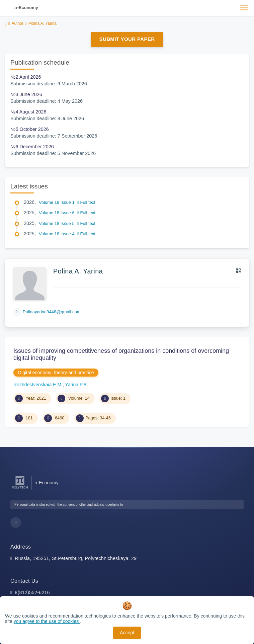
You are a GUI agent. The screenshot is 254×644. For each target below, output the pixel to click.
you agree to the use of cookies (47, 621)
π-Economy (26, 8)
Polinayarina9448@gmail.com (52, 312)
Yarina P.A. (77, 385)
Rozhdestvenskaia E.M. (38, 385)
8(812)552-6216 (32, 592)
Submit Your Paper (127, 39)
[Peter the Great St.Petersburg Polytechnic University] (20, 489)
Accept (127, 633)
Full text (86, 202)
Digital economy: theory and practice (56, 373)
